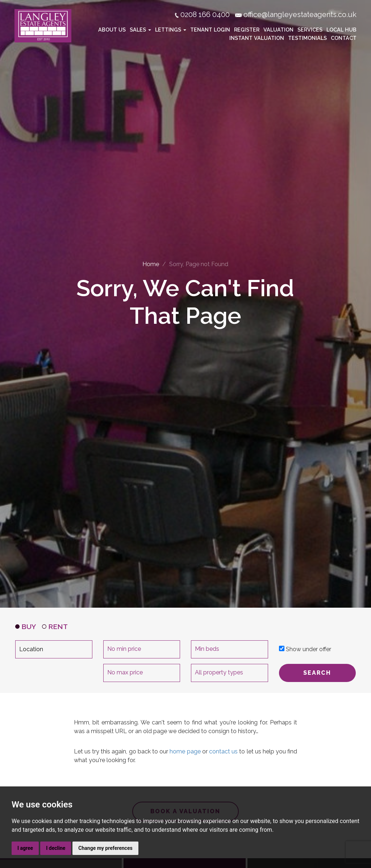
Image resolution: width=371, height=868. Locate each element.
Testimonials (307, 38)
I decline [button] (56, 848)
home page (185, 751)
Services (310, 29)
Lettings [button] (171, 29)
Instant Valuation (257, 38)
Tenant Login (210, 29)
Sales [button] (140, 29)
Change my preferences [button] (105, 848)
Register (247, 29)
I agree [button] (25, 848)
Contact (344, 38)
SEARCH (317, 673)
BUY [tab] (26, 627)
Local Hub (341, 29)
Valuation (278, 29)
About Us (112, 29)
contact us (223, 751)
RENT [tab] (55, 627)
